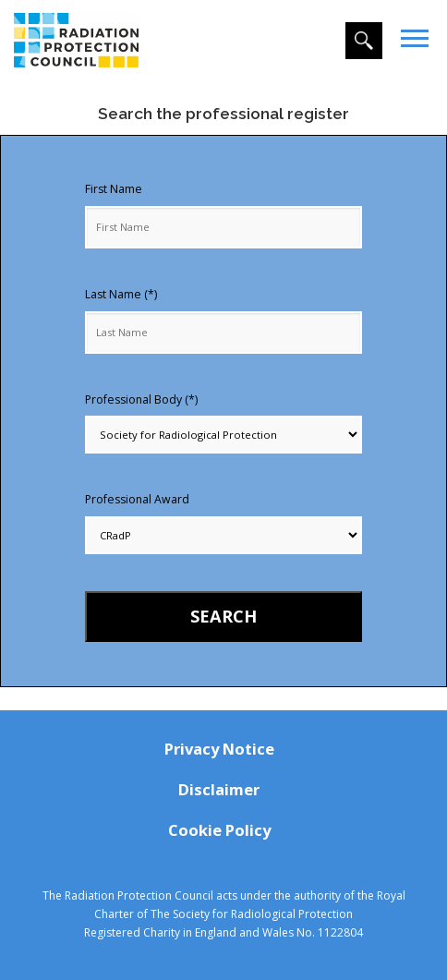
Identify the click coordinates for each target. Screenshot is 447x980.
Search (223, 616)
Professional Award (137, 499)
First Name (114, 189)
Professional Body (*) (141, 399)
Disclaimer (219, 789)
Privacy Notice (219, 749)
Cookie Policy (219, 830)
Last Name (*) (121, 294)
